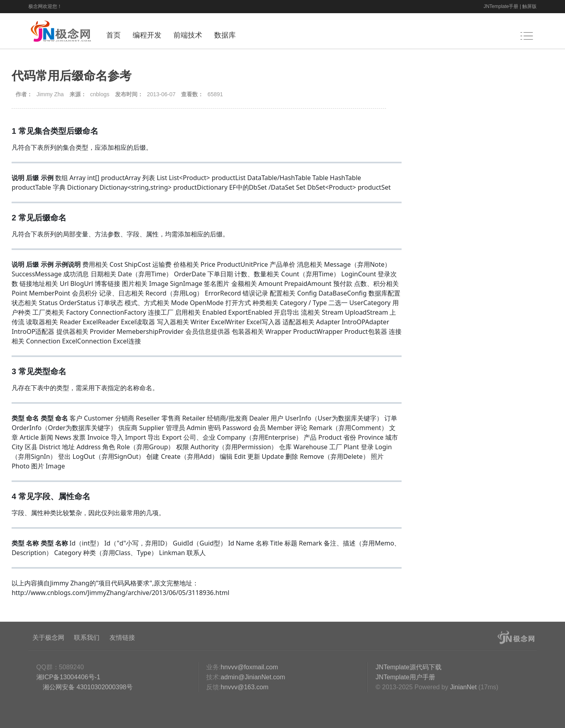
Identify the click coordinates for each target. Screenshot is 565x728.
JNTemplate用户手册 (405, 677)
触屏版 (529, 6)
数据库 (225, 35)
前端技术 (188, 35)
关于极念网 (48, 638)
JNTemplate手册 (501, 6)
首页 (113, 35)
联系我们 (87, 638)
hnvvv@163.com (244, 687)
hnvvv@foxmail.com (249, 667)
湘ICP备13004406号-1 (68, 677)
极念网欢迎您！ (45, 6)
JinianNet (463, 687)
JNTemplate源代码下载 (408, 667)
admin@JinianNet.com (253, 677)
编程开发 (147, 35)
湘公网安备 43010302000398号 (87, 687)
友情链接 (122, 638)
